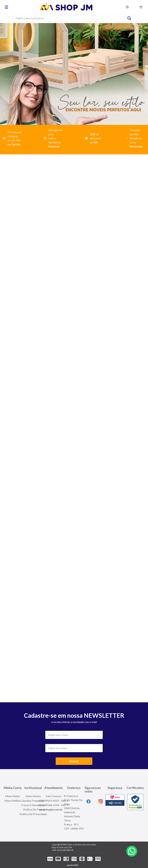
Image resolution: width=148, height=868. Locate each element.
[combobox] (74, 19)
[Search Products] (130, 18)
